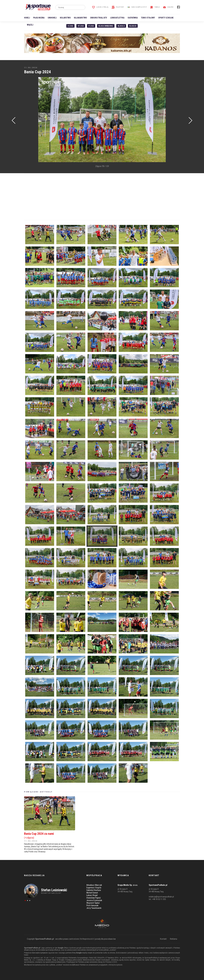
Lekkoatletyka (117, 18)
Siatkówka (133, 18)
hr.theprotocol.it (87, 939)
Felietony (118, 7)
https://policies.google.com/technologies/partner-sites (85, 948)
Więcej (30, 25)
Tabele (155, 7)
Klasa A (121, 26)
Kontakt (163, 939)
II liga (70, 26)
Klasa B (133, 26)
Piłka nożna (39, 18)
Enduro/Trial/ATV (99, 18)
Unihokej (52, 18)
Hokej (27, 18)
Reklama (174, 939)
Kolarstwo (65, 18)
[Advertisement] (28, 120)
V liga (91, 26)
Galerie (168, 7)
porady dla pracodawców (105, 939)
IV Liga (81, 26)
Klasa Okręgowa (106, 26)
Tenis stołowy (148, 18)
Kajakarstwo (80, 18)
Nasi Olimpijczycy (137, 7)
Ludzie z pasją (100, 7)
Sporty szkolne (166, 18)
